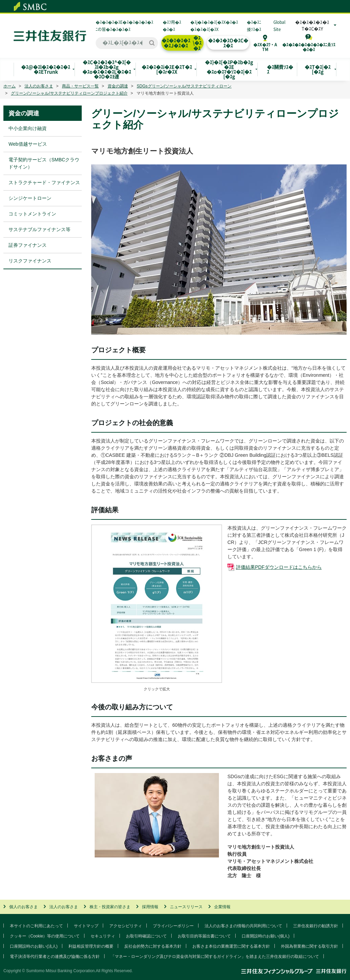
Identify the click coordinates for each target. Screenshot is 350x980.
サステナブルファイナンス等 (39, 229)
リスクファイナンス (30, 261)
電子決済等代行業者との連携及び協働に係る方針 (55, 957)
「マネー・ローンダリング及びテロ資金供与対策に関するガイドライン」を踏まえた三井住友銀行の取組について (215, 957)
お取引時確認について (146, 936)
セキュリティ (103, 936)
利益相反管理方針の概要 (91, 946)
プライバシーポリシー (173, 926)
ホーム (10, 86)
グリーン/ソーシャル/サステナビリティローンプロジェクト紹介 (69, 93)
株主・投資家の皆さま (110, 907)
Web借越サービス (28, 144)
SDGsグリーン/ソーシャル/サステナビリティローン (184, 86)
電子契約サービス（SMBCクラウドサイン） (44, 163)
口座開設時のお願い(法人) (34, 946)
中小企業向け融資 (28, 128)
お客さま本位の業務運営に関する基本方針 (231, 946)
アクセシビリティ (126, 926)
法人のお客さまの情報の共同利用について (243, 926)
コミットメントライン (32, 214)
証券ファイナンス (28, 245)
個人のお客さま (23, 907)
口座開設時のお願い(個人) (266, 936)
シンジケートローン (30, 198)
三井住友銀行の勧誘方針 (316, 926)
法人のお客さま (39, 86)
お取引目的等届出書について (204, 936)
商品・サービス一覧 (80, 86)
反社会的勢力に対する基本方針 (153, 946)
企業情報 (222, 907)
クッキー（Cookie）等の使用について (45, 936)
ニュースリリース (186, 907)
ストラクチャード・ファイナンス (44, 182)
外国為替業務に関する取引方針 (309, 946)
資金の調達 (118, 86)
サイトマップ (86, 926)
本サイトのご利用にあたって (36, 926)
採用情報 (150, 907)
